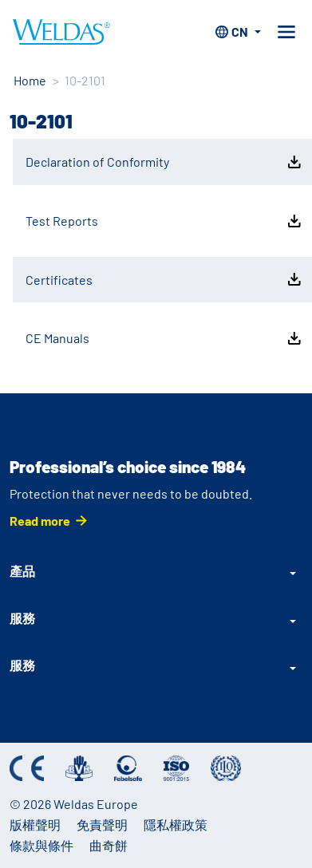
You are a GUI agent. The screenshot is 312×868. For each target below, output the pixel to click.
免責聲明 (102, 825)
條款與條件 (41, 845)
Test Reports (165, 221)
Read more (40, 521)
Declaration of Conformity (165, 162)
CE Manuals (165, 338)
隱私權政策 (176, 825)
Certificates (165, 279)
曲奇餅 (109, 845)
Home (30, 80)
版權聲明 (35, 825)
